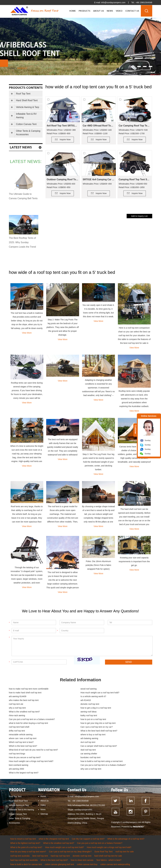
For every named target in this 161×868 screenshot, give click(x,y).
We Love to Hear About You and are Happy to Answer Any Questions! (80, 611)
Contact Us (132, 11)
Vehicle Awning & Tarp (28, 107)
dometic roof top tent (90, 704)
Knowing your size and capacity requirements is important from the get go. (134, 561)
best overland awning (19, 765)
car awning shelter (89, 754)
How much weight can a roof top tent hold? (100, 693)
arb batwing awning (89, 738)
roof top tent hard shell (19, 727)
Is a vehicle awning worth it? (93, 696)
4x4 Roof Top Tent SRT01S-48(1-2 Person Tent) (63, 126)
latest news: (26, 161)
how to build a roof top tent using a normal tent (102, 761)
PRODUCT (17, 790)
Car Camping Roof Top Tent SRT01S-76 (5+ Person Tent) (135, 126)
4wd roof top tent (88, 750)
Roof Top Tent (23, 94)
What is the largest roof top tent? (24, 773)
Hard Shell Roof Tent (27, 100)
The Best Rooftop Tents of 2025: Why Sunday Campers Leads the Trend (22, 242)
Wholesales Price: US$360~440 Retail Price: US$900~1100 (97, 132)
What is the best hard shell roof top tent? (99, 731)
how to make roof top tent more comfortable (29, 689)
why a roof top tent (17, 708)
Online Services (149, 416)
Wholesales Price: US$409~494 (97, 184)
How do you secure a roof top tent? (25, 757)
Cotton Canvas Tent (26, 124)
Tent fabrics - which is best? (109, 860)
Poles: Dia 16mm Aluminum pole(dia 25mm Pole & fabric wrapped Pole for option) (98, 565)
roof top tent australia (20, 856)
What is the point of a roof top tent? (26, 847)
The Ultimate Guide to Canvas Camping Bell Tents (23, 196)
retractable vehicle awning (21, 735)
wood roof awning (89, 689)
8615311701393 (97, 805)
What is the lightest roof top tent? (25, 843)
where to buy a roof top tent (93, 735)
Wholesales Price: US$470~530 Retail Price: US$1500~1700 (133, 132)
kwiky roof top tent (89, 715)
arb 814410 (86, 700)
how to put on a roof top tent (93, 719)
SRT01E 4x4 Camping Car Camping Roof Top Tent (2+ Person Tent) (99, 179)
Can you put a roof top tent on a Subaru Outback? (103, 765)
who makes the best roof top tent (24, 700)
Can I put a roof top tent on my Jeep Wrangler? (70, 852)
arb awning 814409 (18, 696)
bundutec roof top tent (91, 757)
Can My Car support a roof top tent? (88, 839)
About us (45, 801)
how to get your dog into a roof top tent (98, 723)
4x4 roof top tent (88, 742)
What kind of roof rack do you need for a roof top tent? (33, 750)
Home (73, 11)
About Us (98, 11)
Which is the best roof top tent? (23, 746)
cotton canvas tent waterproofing (115, 864)
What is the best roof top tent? (54, 860)
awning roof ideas (89, 712)
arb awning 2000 (17, 769)
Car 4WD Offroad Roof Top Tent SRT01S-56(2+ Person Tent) (99, 126)
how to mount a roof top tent (23, 839)
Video (119, 11)
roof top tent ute (16, 704)
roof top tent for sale (125, 852)
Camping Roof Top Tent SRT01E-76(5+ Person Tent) (135, 179)
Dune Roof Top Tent (103, 852)
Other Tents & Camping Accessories (28, 133)
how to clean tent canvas (82, 860)
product (22, 68)
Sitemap (44, 814)
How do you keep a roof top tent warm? (28, 852)
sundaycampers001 (83, 810)
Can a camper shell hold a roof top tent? (99, 746)
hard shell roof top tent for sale (108, 856)
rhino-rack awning (17, 715)
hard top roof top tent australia (24, 860)
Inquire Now (65, 139)
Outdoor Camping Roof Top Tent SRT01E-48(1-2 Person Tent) (63, 179)
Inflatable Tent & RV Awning (26, 116)
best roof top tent (40, 856)
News (110, 11)
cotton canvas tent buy (87, 864)
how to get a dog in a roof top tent (96, 708)
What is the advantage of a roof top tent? (126, 839)
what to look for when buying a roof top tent (29, 723)
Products (84, 11)
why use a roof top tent (91, 769)
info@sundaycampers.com (113, 2)
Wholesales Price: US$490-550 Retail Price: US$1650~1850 (133, 186)
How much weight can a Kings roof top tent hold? (31, 761)
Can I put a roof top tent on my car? (97, 727)
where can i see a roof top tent (23, 738)
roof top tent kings (17, 754)
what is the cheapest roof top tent (54, 839)
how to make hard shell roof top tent (25, 693)
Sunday (148, 440)
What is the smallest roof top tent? (24, 712)
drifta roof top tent (17, 731)
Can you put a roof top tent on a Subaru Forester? (100, 843)
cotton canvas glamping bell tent (59, 864)
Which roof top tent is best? (21, 742)
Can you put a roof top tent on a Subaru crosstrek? (32, 719)
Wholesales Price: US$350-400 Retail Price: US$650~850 (61, 186)
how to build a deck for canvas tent (26, 864)
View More (27, 333)
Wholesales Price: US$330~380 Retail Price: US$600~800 (61, 132)
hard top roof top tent (60, 856)
